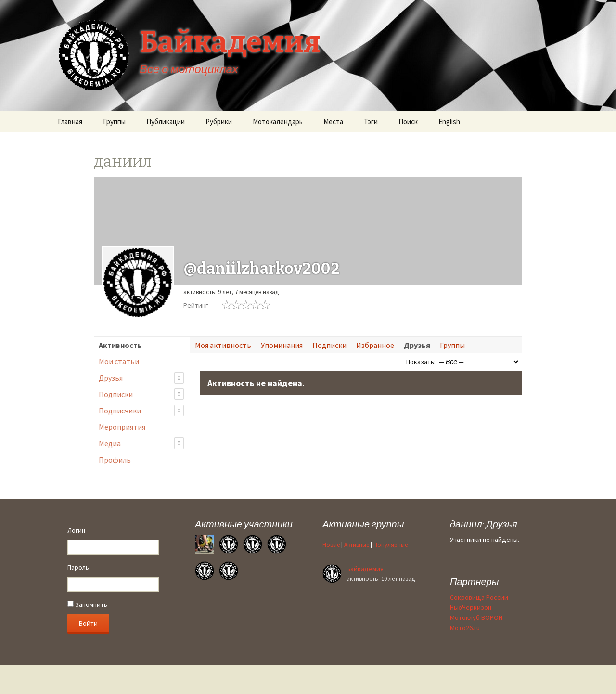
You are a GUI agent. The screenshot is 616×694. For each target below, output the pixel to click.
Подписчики (141, 411)
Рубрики (219, 122)
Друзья (141, 378)
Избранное (375, 345)
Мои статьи (119, 361)
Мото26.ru (465, 628)
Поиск (408, 122)
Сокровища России (479, 597)
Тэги (371, 122)
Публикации (166, 122)
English (449, 122)
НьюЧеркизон (471, 607)
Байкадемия (365, 569)
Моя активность (223, 345)
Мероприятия (122, 427)
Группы (114, 122)
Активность (120, 345)
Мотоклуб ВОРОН (476, 617)
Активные (357, 545)
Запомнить (87, 604)
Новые (331, 545)
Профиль (115, 460)
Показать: (421, 362)
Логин (76, 530)
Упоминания (282, 345)
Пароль (78, 567)
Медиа (141, 443)
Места (333, 122)
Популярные (391, 545)
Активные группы (363, 524)
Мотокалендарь (278, 122)
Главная (70, 122)
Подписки (141, 394)
